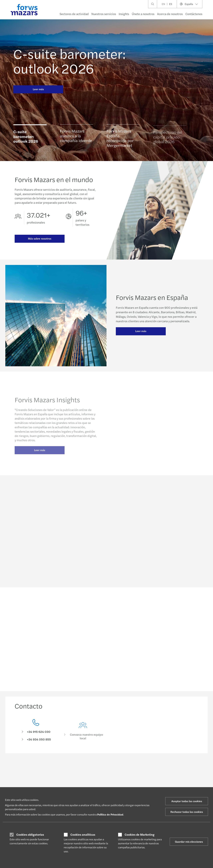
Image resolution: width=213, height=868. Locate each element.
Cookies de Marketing (140, 834)
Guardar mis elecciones (189, 842)
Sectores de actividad (74, 14)
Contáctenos (194, 14)
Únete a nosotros (143, 14)
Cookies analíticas (83, 834)
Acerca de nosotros (170, 14)
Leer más (38, 89)
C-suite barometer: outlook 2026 (69, 61)
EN (163, 4)
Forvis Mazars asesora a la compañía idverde (76, 137)
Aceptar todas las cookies (187, 801)
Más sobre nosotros (40, 239)
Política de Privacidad (110, 814)
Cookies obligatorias (30, 834)
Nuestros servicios (104, 14)
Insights (124, 14)
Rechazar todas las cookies (187, 812)
